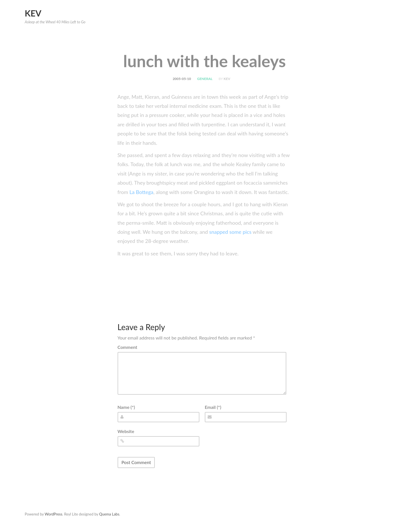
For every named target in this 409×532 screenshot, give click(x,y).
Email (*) (213, 407)
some (235, 240)
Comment (128, 347)
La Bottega (141, 200)
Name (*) (126, 407)
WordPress (53, 514)
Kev (33, 13)
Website (126, 431)
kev (227, 87)
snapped (219, 240)
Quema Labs (109, 514)
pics (247, 240)
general (205, 87)
